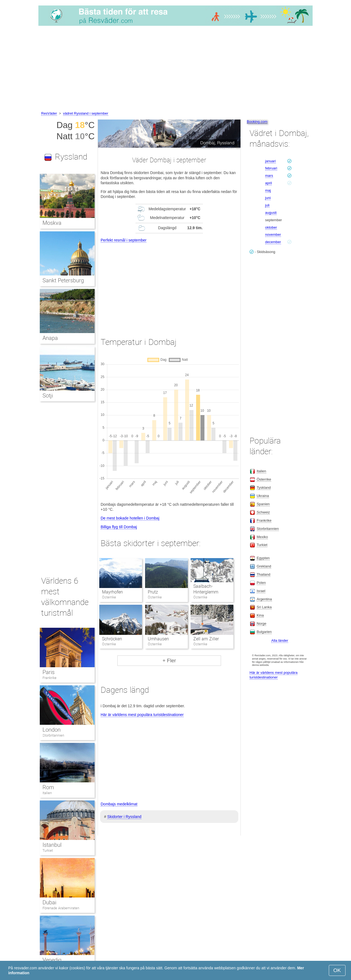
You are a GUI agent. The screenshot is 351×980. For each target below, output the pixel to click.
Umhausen (158, 639)
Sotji (48, 396)
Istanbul (52, 845)
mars (269, 176)
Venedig (52, 960)
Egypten (263, 558)
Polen (261, 583)
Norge (261, 623)
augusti (271, 213)
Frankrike (49, 678)
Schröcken (112, 639)
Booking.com (257, 122)
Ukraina (263, 496)
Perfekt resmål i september (124, 240)
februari (271, 168)
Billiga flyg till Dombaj (119, 527)
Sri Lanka (264, 607)
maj (268, 190)
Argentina (264, 599)
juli (267, 205)
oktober (271, 227)
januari (271, 161)
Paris (49, 672)
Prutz (153, 592)
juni (268, 198)
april (269, 183)
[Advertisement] (175, 69)
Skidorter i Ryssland (124, 817)
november (273, 235)
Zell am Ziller (206, 639)
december (273, 242)
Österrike (264, 479)
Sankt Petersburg (63, 280)
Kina (260, 615)
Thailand (264, 574)
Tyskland (264, 488)
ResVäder (49, 113)
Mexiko (262, 537)
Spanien (263, 504)
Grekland (264, 566)
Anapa (50, 338)
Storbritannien (53, 735)
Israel (261, 591)
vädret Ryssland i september (86, 113)
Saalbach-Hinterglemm (206, 589)
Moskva (52, 223)
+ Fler (169, 661)
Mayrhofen (112, 592)
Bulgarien (264, 632)
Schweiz (263, 512)
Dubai (49, 902)
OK (337, 970)
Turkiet (48, 850)
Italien (47, 793)
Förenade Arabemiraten (61, 908)
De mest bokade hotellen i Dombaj (130, 518)
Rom (48, 787)
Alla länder (280, 640)
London (52, 730)
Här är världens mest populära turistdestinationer (142, 715)
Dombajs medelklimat (119, 804)
